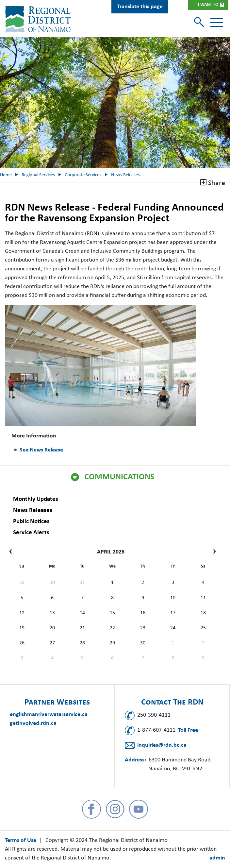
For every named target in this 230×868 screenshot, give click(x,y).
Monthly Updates (36, 499)
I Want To (208, 5)
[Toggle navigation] (217, 23)
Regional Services (38, 175)
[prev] (12, 552)
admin (217, 858)
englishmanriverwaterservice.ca (49, 715)
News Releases (33, 511)
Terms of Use (21, 840)
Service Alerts (31, 533)
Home (6, 175)
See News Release (41, 450)
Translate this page (140, 7)
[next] (213, 552)
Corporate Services (83, 175)
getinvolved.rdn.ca (33, 723)
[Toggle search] (200, 23)
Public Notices (31, 522)
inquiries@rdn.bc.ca (162, 745)
